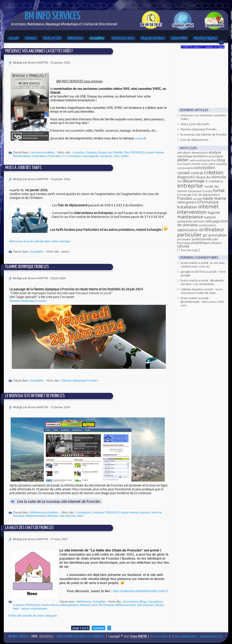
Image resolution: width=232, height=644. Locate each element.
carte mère (208, 164)
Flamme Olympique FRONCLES (27, 267)
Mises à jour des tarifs (23, 168)
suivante (98, 628)
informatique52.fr (211, 636)
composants (185, 168)
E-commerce (214, 181)
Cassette (78, 152)
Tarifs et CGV (52, 38)
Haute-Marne (155, 152)
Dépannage (194, 181)
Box (180, 164)
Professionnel (202, 239)
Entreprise (191, 186)
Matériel (210, 217)
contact (140, 138)
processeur (185, 239)
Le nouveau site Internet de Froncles (35, 396)
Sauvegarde (90, 156)
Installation (188, 207)
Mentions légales (205, 38)
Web (80, 516)
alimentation (200, 153)
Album (187, 153)
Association (131, 601)
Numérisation (22, 156)
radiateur (216, 243)
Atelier (184, 160)
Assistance (201, 156)
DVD (180, 181)
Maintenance (191, 217)
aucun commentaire (34, 608)
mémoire (199, 221)
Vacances (106, 156)
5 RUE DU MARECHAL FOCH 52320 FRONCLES (80, 636)
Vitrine (159, 605)
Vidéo (125, 156)
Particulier (54, 156)
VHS (116, 156)
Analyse (215, 152)
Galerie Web (179, 38)
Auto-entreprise (201, 160)
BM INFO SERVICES (53, 16)
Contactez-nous (123, 38)
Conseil (184, 173)
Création (91, 152)
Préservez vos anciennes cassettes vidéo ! (39, 51)
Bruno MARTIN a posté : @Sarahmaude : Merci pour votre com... (202, 302)
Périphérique (201, 243)
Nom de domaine (103, 605)
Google (198, 199)
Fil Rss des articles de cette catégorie (33, 615)
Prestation (74, 156)
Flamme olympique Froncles (80, 380)
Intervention (192, 212)
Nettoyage (213, 221)
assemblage (185, 156)
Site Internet (68, 516)
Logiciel (214, 212)
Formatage (185, 195)
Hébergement (69, 605)
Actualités (97, 38)
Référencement (36, 516)
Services (31, 38)
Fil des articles (159, 636)
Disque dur (105, 152)
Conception (83, 512)
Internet (145, 512)
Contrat (197, 173)
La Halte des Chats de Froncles (29, 528)
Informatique (208, 202)
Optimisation (188, 230)
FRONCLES (138, 152)
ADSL (180, 153)
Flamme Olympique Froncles (28, 301)
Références (75, 38)
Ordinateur (39, 156)
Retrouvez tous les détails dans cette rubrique (40, 241)
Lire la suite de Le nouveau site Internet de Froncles (59, 501)
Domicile (219, 177)
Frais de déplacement (195, 140)
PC (64, 156)
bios (214, 160)
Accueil (14, 38)
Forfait (219, 191)
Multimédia (185, 221)
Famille (118, 152)
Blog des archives (153, 38)
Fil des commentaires (184, 636)
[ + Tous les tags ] (188, 250)
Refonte (53, 516)
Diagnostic (187, 177)
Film (126, 152)
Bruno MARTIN (192, 164)
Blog (143, 601)
